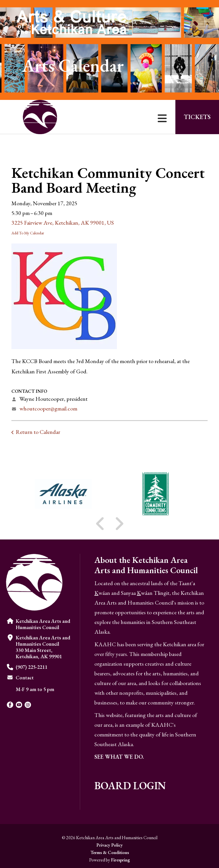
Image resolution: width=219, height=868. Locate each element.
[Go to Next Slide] (119, 524)
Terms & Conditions (110, 852)
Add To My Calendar (28, 233)
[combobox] (167, 22)
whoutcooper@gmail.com (48, 408)
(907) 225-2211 (32, 667)
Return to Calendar (38, 432)
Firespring (120, 860)
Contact (25, 677)
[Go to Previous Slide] (100, 524)
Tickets (197, 117)
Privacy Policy (109, 845)
